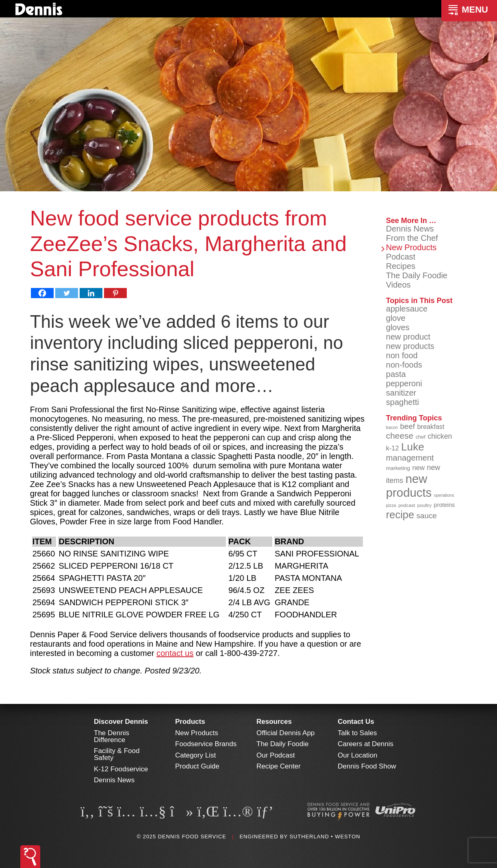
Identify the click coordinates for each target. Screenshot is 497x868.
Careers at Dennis (366, 744)
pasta (396, 374)
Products (190, 722)
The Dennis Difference (112, 736)
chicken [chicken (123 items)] (440, 436)
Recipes (401, 266)
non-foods (404, 365)
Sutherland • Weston (325, 837)
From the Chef (412, 238)
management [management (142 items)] (410, 458)
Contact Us (356, 722)
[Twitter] (67, 293)
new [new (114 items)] (419, 468)
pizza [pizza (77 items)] (391, 505)
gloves (398, 327)
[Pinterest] (115, 293)
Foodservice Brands (206, 744)
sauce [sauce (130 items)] (427, 516)
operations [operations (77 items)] (444, 495)
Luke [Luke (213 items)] (413, 447)
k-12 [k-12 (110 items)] (393, 448)
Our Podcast (276, 755)
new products (410, 346)
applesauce (407, 309)
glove (396, 318)
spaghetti (403, 402)
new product (408, 337)
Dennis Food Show (367, 766)
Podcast (401, 257)
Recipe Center (279, 766)
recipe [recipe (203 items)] (400, 515)
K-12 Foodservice (121, 769)
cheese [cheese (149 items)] (400, 436)
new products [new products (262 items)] (409, 486)
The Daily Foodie (417, 275)
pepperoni (404, 383)
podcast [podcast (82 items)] (407, 505)
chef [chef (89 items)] (421, 437)
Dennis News (410, 229)
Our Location (357, 755)
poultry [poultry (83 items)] (424, 505)
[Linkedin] (91, 293)
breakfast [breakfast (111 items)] (431, 426)
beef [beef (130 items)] (407, 426)
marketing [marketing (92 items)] (398, 468)
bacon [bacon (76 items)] (392, 427)
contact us (175, 653)
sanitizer (401, 393)
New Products (411, 247)
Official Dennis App (285, 733)
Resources (274, 722)
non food (402, 355)
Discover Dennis (121, 722)
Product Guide (197, 766)
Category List (195, 755)
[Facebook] (42, 293)
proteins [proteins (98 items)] (445, 505)
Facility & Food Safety (117, 754)
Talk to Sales (357, 733)
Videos (398, 285)
